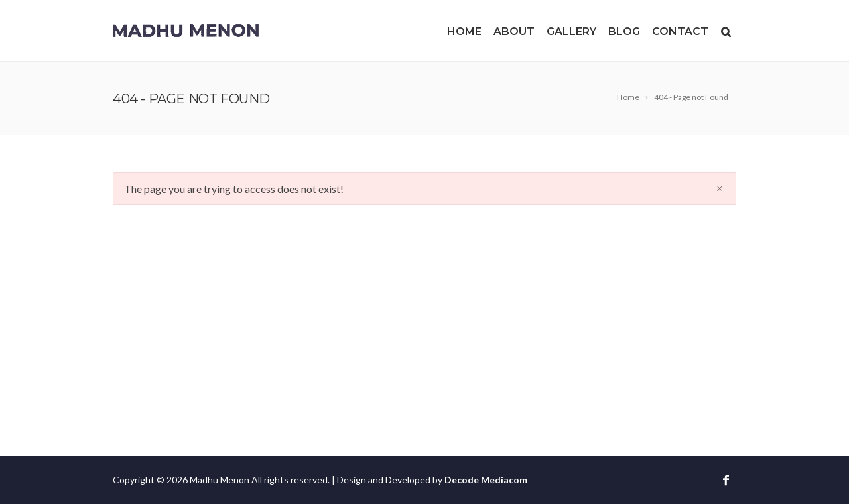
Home (464, 31)
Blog (624, 31)
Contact (680, 31)
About (514, 31)
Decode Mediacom (486, 480)
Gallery (571, 31)
